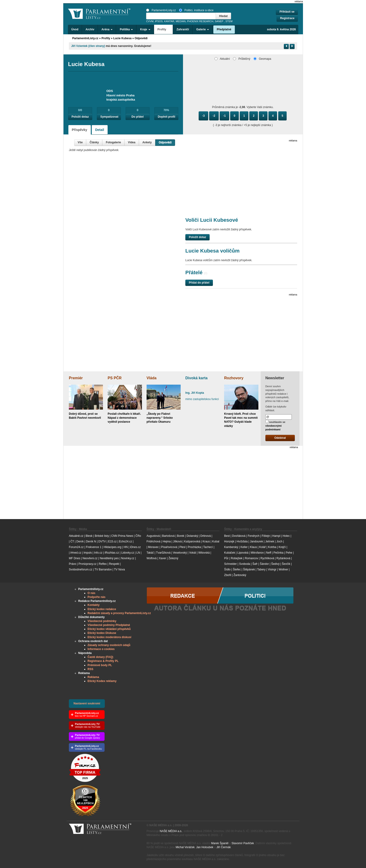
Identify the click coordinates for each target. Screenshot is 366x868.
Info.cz (98, 553)
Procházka (194, 547)
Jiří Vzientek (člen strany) (88, 46)
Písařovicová (169, 547)
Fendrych (253, 536)
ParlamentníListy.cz (161, 10)
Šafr (255, 564)
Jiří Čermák (223, 847)
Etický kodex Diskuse (102, 633)
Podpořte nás (97, 597)
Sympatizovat (109, 117)
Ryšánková (283, 558)
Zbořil (228, 575)
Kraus (206, 541)
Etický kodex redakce (102, 609)
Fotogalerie (113, 142)
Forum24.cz (76, 547)
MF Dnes (75, 558)
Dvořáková (239, 536)
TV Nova (119, 569)
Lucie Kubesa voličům (212, 251)
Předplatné (224, 29)
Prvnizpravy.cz (87, 564)
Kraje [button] (145, 29)
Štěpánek (249, 569)
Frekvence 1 (94, 547)
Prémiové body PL (100, 665)
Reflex (103, 564)
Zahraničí (183, 29)
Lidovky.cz (128, 553)
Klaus (253, 547)
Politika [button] (126, 29)
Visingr (272, 569)
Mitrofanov (257, 553)
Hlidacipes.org (113, 547)
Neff (269, 553)
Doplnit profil (167, 117)
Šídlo (227, 569)
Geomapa (262, 59)
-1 (224, 116)
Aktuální (222, 59)
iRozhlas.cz (112, 553)
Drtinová (206, 536)
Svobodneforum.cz (81, 569)
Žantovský (240, 575)
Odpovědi (165, 142)
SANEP (219, 21)
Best (227, 536)
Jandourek (257, 541)
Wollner (283, 569)
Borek (181, 536)
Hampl (276, 536)
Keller (244, 547)
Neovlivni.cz (90, 558)
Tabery (261, 569)
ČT (72, 541)
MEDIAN (181, 21)
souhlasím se (275, 425)
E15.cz (112, 541)
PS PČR (115, 378)
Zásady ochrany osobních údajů (109, 645)
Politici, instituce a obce (196, 10)
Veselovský (180, 553)
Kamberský (231, 547)
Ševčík (286, 564)
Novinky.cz (128, 558)
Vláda (152, 378)
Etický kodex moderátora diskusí (109, 637)
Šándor (264, 564)
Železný (173, 558)
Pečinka (278, 553)
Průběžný (242, 59)
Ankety (147, 142)
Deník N (91, 541)
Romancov (252, 558)
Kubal (216, 541)
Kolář (262, 547)
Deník (80, 541)
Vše (80, 142)
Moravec (153, 547)
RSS (90, 669)
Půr (226, 558)
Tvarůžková (163, 553)
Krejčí (282, 547)
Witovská (204, 553)
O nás (91, 593)
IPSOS (159, 21)
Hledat (223, 16)
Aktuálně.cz (76, 536)
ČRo (138, 536)
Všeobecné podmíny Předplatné (109, 625)
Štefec (237, 569)
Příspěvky (80, 130)
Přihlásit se (287, 12)
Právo (72, 564)
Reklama (93, 677)
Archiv (90, 29)
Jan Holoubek (205, 847)
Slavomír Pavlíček (243, 843)
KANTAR (169, 21)
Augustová (153, 536)
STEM (229, 21)
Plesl (182, 547)
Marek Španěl (220, 843)
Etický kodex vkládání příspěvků (109, 629)
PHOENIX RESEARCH (200, 21)
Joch (279, 541)
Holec (286, 536)
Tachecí (208, 547)
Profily (106, 38)
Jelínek (270, 541)
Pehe (289, 553)
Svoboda (245, 564)
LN (138, 553)
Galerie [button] (203, 29)
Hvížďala (242, 541)
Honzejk (229, 541)
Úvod (75, 29)
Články (94, 142)
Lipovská (243, 553)
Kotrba (272, 547)
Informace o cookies (101, 649)
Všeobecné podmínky (102, 621)
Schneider (230, 564)
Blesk (89, 536)
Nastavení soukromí (87, 703)
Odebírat (280, 438)
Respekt (114, 564)
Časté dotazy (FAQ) (100, 657)
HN (126, 547)
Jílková (177, 541)
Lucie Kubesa (122, 38)
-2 (214, 116)
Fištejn (266, 536)
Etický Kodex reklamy (102, 681)
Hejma (167, 541)
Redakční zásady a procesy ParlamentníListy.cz (119, 613)
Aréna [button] (107, 29)
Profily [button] (164, 29)
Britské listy (102, 536)
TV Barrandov (103, 569)
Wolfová (152, 558)
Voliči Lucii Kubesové (212, 220)
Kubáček (230, 553)
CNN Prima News (122, 536)
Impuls (88, 553)
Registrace (287, 18)
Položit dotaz (80, 117)
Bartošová (168, 536)
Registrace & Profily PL (103, 661)
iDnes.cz (135, 547)
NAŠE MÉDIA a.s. (171, 831)
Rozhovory (234, 378)
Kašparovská (192, 541)
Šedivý (275, 564)
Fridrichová (153, 541)
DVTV (102, 541)
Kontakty (93, 605)
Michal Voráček (185, 847)
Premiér (76, 378)
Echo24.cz (126, 541)
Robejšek (237, 558)
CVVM (150, 21)
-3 (203, 116)
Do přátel (137, 117)
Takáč (150, 553)
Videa (132, 142)
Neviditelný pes (109, 558)
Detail (100, 130)
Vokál (192, 553)
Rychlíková (267, 558)
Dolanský (192, 536)
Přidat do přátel (199, 283)
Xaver (163, 558)
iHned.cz (76, 553)
